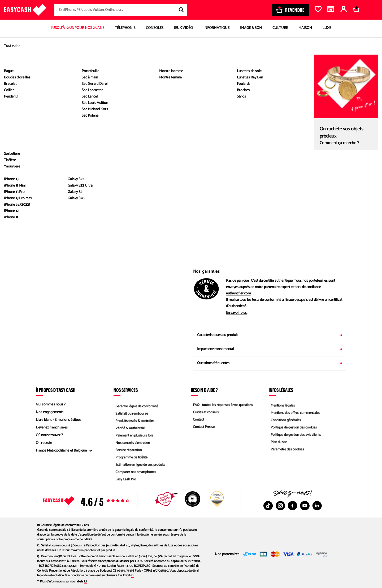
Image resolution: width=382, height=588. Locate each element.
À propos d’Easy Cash (56, 390)
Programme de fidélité (130, 458)
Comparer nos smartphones (135, 474)
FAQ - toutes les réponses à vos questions (223, 404)
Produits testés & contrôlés (134, 420)
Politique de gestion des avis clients (295, 435)
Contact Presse (202, 428)
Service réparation (127, 451)
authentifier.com (238, 293)
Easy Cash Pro (124, 481)
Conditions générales (285, 420)
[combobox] (121, 10)
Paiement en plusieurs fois (133, 435)
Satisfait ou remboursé (131, 412)
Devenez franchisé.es (52, 428)
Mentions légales (281, 404)
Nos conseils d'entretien (132, 443)
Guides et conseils (205, 412)
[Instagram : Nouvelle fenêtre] (280, 506)
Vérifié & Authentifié (129, 428)
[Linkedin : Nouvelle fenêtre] (317, 506)
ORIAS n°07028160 (156, 571)
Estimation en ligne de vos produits (140, 466)
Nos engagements (50, 412)
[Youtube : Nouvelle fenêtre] (305, 506)
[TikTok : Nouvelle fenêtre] (268, 506)
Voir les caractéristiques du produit (112, 175)
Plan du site (277, 443)
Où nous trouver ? (49, 435)
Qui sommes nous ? (51, 404)
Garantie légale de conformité (136, 404)
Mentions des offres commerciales (295, 412)
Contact (197, 420)
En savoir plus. (237, 313)
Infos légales (281, 390)
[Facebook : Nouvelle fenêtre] (293, 506)
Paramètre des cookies (286, 451)
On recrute (44, 443)
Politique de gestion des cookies (293, 428)
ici (133, 575)
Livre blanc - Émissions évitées (58, 420)
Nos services (126, 390)
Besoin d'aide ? (204, 390)
